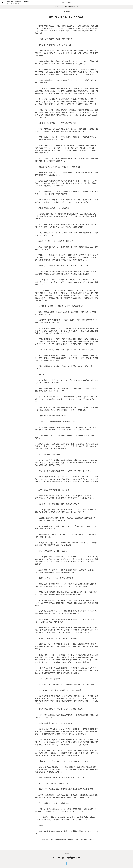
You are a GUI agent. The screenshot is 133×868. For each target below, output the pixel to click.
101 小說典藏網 (67, 5)
